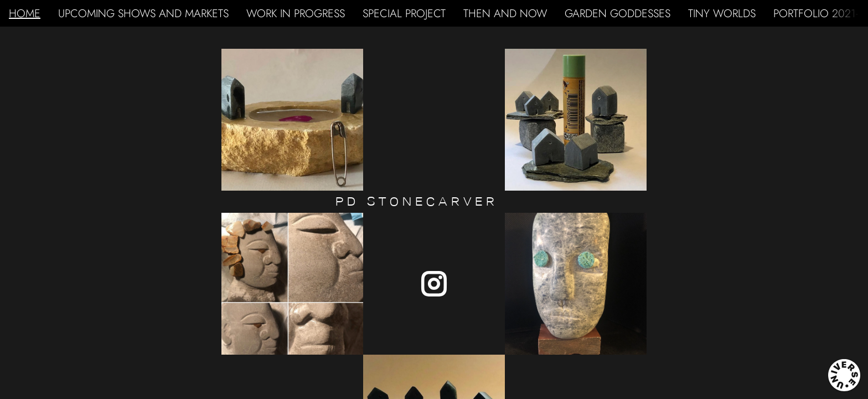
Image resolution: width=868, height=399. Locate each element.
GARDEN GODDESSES (618, 13)
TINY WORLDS (722, 13)
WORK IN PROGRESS (296, 13)
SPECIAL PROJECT (404, 13)
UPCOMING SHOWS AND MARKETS (143, 13)
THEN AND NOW (505, 13)
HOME (25, 13)
